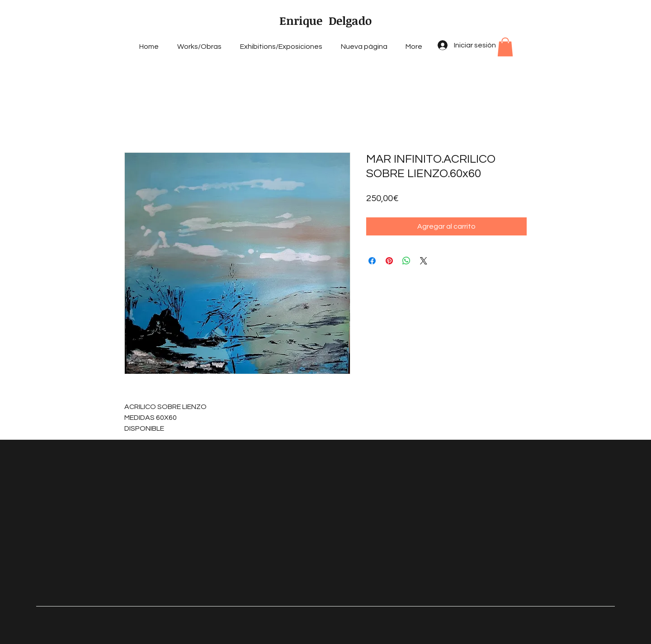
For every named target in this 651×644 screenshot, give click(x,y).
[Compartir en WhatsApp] (406, 261)
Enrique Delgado (325, 20)
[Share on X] (424, 261)
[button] (505, 47)
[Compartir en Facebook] (372, 261)
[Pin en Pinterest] (389, 261)
